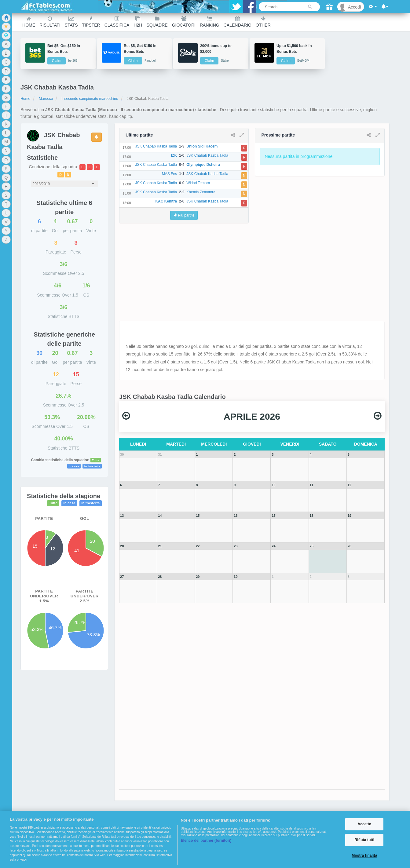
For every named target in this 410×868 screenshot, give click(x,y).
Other (263, 22)
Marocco (46, 99)
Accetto (364, 824)
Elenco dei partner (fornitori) (206, 841)
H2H (138, 22)
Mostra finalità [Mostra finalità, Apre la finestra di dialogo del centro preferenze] (364, 856)
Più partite (184, 215)
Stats (71, 22)
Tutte (96, 460)
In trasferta (92, 466)
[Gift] (329, 7)
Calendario (238, 22)
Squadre (157, 22)
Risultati (50, 22)
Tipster (91, 22)
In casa (74, 466)
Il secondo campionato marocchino (90, 99)
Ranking (210, 22)
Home (29, 22)
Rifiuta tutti (364, 840)
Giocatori (184, 22)
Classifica (117, 22)
